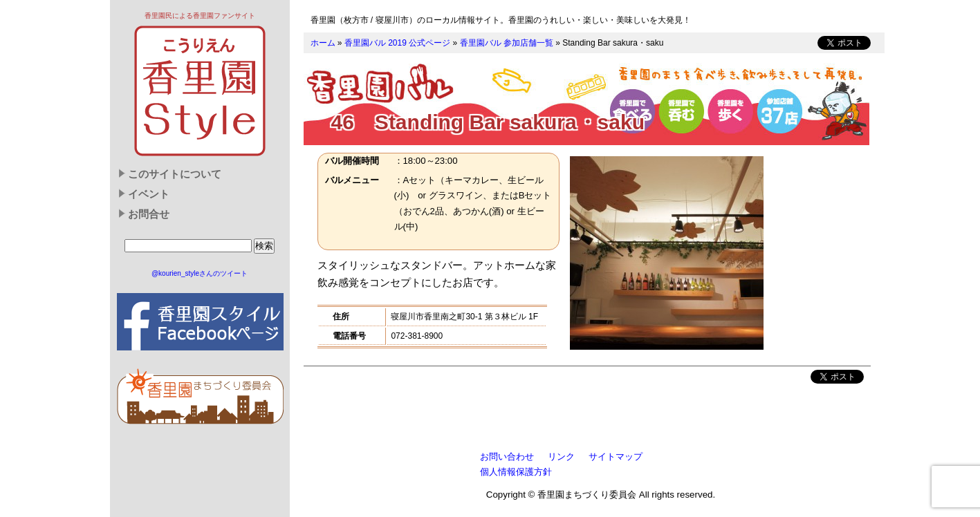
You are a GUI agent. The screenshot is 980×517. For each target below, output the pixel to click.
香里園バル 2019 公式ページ (397, 43)
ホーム (323, 43)
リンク (561, 457)
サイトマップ (616, 457)
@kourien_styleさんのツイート (200, 273)
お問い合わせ (507, 457)
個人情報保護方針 (516, 472)
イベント (149, 194)
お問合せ (149, 214)
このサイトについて (175, 174)
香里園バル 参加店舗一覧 (507, 43)
